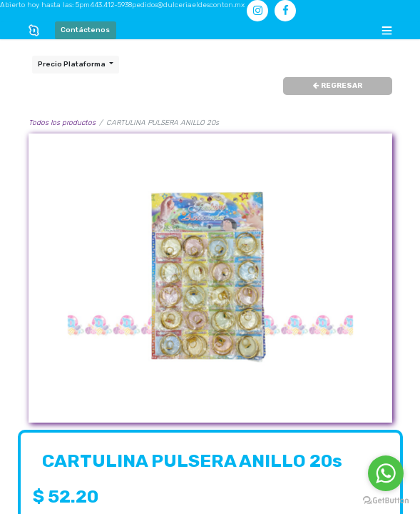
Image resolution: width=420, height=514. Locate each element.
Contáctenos (85, 30)
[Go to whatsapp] (386, 473)
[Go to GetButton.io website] (386, 500)
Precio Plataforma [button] (72, 64)
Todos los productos (62, 123)
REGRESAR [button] (338, 86)
